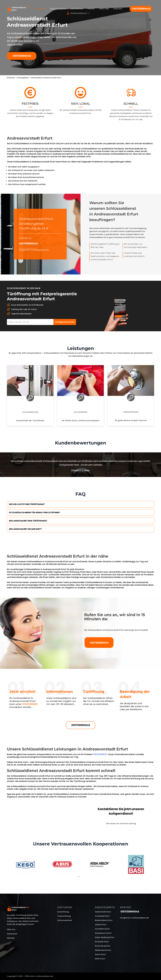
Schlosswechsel (30, 412)
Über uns (104, 9)
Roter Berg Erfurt (103, 946)
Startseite (40, 9)
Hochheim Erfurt (102, 929)
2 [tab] (82, 877)
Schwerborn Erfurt (103, 933)
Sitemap (11, 938)
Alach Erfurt (100, 954)
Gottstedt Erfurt (102, 916)
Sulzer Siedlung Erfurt (105, 937)
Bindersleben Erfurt (104, 920)
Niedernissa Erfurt (103, 950)
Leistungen (77, 9)
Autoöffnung (81, 412)
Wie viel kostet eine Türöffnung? (27, 504)
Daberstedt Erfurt (103, 912)
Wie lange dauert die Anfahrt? (25, 529)
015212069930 (30, 704)
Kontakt (118, 9)
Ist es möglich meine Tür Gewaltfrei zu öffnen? (34, 513)
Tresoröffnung (131, 412)
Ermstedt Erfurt (102, 942)
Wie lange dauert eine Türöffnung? (28, 521)
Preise (91, 9)
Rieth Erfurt (100, 959)
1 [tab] (79, 877)
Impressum (12, 934)
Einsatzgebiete (58, 9)
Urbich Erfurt (101, 925)
